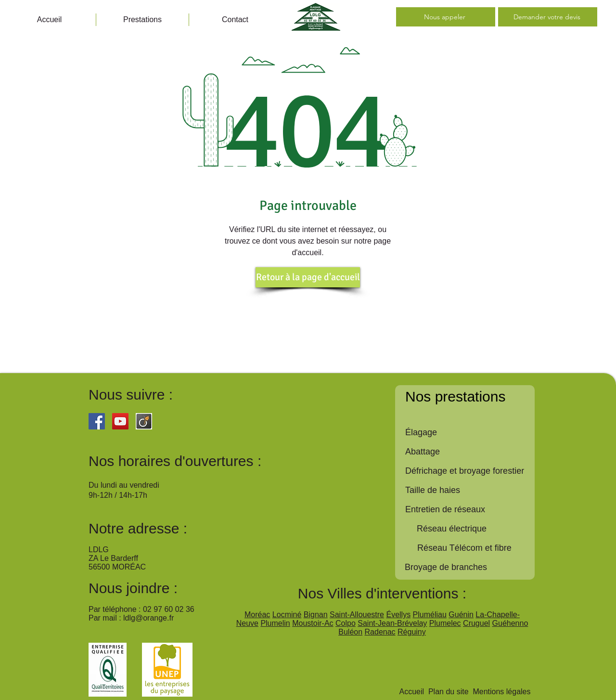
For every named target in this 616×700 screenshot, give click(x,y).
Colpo (346, 623)
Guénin (461, 615)
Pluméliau (430, 615)
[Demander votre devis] (548, 17)
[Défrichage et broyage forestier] (470, 471)
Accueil (411, 692)
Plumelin (275, 623)
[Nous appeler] (446, 17)
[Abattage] (470, 452)
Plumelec (445, 623)
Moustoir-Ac (313, 623)
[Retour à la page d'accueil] (308, 277)
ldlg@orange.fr (148, 618)
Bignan (316, 615)
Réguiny (412, 632)
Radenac (380, 632)
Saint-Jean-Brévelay (392, 623)
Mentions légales (501, 692)
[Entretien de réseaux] (470, 510)
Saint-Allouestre (357, 615)
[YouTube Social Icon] (120, 421)
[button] (142, 20)
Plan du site (449, 692)
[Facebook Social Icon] (97, 421)
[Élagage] (470, 433)
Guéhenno (510, 623)
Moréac (257, 615)
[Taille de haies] (470, 491)
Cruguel (476, 623)
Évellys (398, 615)
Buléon (350, 632)
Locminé (287, 615)
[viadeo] (144, 421)
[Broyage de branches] (469, 568)
